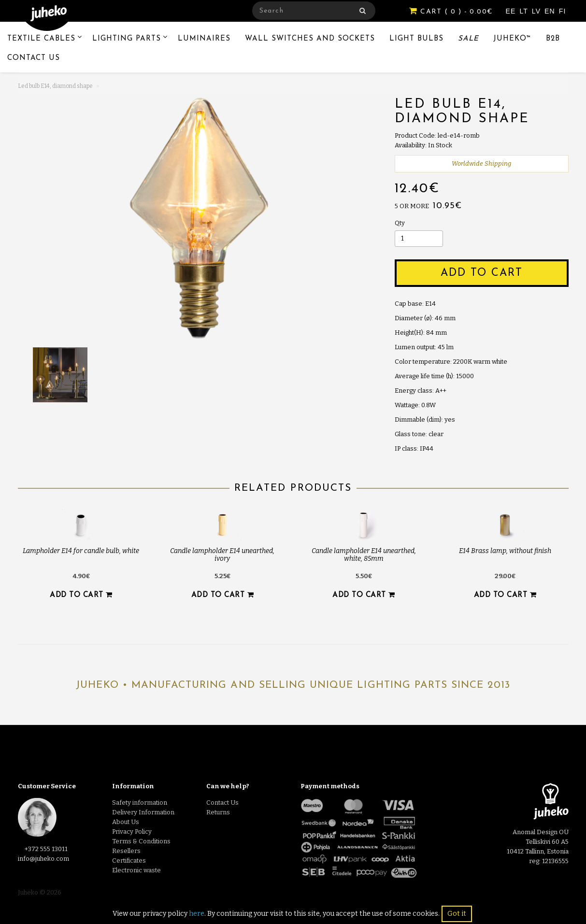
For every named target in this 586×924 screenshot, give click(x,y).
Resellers (126, 851)
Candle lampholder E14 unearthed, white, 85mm (364, 554)
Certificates (129, 860)
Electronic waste (136, 870)
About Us (126, 822)
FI (563, 11)
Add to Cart (482, 273)
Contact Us (34, 58)
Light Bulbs (416, 39)
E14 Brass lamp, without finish (505, 551)
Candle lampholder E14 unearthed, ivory (222, 554)
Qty (400, 223)
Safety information (140, 803)
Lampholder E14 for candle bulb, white (81, 551)
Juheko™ (512, 39)
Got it (457, 914)
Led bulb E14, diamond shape (55, 86)
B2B (553, 39)
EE (512, 11)
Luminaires (204, 39)
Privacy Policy (132, 832)
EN (551, 11)
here (197, 914)
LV (537, 11)
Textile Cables (41, 39)
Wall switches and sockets (310, 39)
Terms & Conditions (141, 841)
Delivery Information (143, 812)
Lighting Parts (127, 39)
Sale (468, 39)
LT (525, 11)
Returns (218, 812)
